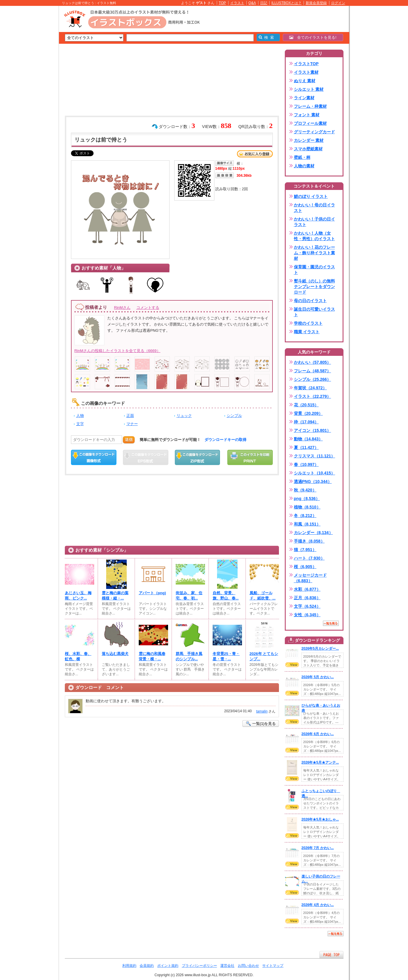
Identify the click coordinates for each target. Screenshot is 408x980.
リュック (184, 416)
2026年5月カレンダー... (320, 649)
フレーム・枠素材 (310, 106)
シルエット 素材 (309, 89)
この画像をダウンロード (94, 457)
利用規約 (129, 966)
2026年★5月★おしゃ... (320, 819)
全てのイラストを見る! (313, 37)
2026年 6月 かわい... (318, 734)
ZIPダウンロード (198, 457)
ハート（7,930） (309, 558)
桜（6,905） (305, 567)
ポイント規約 (168, 966)
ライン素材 (304, 98)
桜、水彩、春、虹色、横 (78, 656)
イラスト (237, 3)
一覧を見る (331, 623)
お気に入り (255, 154)
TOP (222, 3)
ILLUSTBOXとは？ (286, 3)
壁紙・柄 (302, 157)
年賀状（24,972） (310, 388)
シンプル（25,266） (313, 379)
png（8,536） (307, 499)
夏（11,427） (306, 447)
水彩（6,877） (307, 589)
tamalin (262, 711)
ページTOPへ (331, 955)
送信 (129, 440)
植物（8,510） (307, 507)
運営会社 (227, 966)
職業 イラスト (307, 332)
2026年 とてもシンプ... (264, 656)
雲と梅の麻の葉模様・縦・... (115, 596)
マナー (132, 424)
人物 (80, 416)
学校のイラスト (308, 323)
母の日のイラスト (310, 301)
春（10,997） (306, 464)
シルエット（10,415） (315, 473)
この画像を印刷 (250, 457)
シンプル (234, 416)
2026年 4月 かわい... (318, 905)
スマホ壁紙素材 (308, 149)
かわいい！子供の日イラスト (314, 222)
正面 (130, 416)
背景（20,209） (308, 413)
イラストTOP (306, 64)
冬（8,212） (305, 516)
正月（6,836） (307, 598)
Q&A (252, 3)
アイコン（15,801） (313, 430)
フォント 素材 (307, 115)
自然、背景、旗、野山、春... (226, 596)
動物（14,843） (308, 439)
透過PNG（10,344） (313, 481)
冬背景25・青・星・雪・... (226, 656)
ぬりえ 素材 (305, 81)
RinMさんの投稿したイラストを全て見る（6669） (117, 351)
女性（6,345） (307, 615)
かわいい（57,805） (313, 362)
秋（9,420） (305, 490)
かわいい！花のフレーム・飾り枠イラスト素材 (314, 253)
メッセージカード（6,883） (310, 578)
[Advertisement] (31, 97)
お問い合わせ (248, 966)
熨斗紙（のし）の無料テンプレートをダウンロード (314, 287)
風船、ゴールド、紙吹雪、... (263, 596)
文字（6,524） (307, 606)
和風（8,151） (307, 524)
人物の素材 (304, 166)
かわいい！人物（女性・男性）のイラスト (314, 236)
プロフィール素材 (310, 123)
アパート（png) (152, 593)
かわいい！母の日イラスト (314, 208)
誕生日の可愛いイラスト (314, 312)
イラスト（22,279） (313, 396)
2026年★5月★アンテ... (320, 762)
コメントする (148, 308)
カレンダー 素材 (309, 140)
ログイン (338, 3)
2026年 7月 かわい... (318, 848)
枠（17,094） (306, 422)
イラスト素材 (306, 72)
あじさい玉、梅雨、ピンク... (78, 596)
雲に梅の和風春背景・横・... (152, 656)
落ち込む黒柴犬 (115, 654)
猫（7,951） (305, 550)
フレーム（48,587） (313, 371)
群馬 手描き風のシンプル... (189, 656)
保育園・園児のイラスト (314, 270)
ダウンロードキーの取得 (225, 440)
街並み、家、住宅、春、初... (189, 596)
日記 (264, 3)
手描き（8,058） (309, 541)
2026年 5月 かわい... (318, 677)
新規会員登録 (316, 3)
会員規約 (147, 966)
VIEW (292, 665)
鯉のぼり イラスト (311, 196)
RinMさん (122, 308)
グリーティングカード (314, 132)
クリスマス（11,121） (315, 456)
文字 (80, 424)
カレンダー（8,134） (313, 533)
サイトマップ (273, 966)
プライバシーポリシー (199, 966)
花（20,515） (306, 405)
